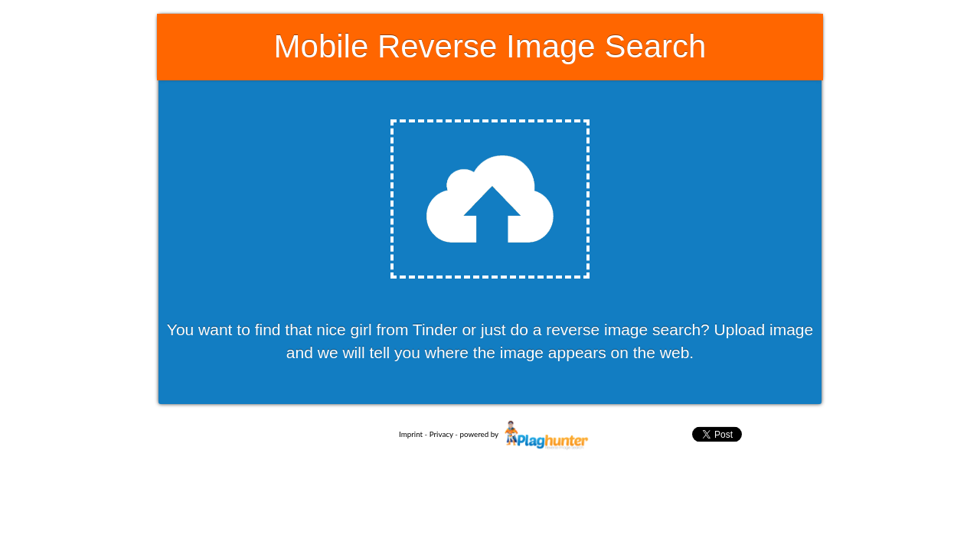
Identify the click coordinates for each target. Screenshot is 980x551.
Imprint (411, 434)
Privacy (441, 434)
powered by (526, 434)
